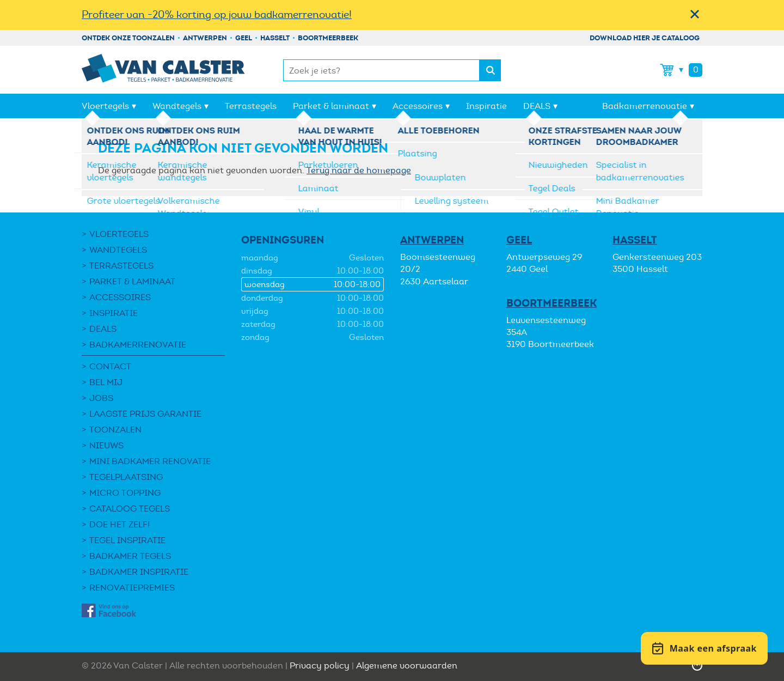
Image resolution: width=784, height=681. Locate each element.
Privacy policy (320, 665)
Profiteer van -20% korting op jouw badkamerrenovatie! (217, 14)
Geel (244, 38)
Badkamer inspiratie (139, 572)
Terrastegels (251, 106)
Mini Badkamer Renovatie (150, 461)
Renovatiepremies (132, 588)
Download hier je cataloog (645, 38)
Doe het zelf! (120, 524)
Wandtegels (177, 106)
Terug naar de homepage (359, 170)
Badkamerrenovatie (645, 106)
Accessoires (418, 106)
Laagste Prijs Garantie (145, 414)
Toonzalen (115, 430)
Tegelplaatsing (126, 477)
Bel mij (106, 382)
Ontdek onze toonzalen (128, 38)
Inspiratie (486, 106)
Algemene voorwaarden (407, 665)
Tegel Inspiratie (127, 540)
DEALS (537, 106)
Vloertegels (105, 106)
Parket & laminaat (331, 106)
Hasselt (275, 38)
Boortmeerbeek (328, 38)
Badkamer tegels (130, 556)
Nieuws (106, 445)
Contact (110, 366)
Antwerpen (205, 38)
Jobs (101, 398)
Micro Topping (125, 493)
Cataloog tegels (130, 509)
